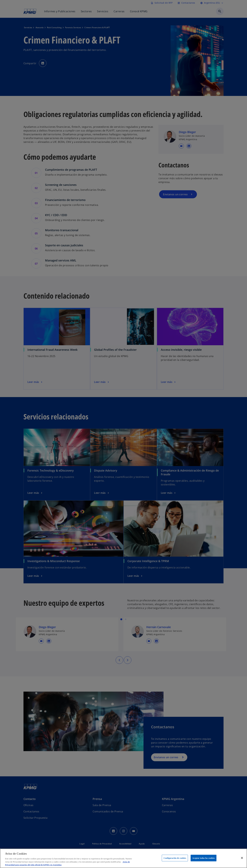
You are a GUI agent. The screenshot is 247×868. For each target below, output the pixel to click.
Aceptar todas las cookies (204, 858)
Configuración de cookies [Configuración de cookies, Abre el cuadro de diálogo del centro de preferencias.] (175, 858)
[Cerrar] (242, 858)
